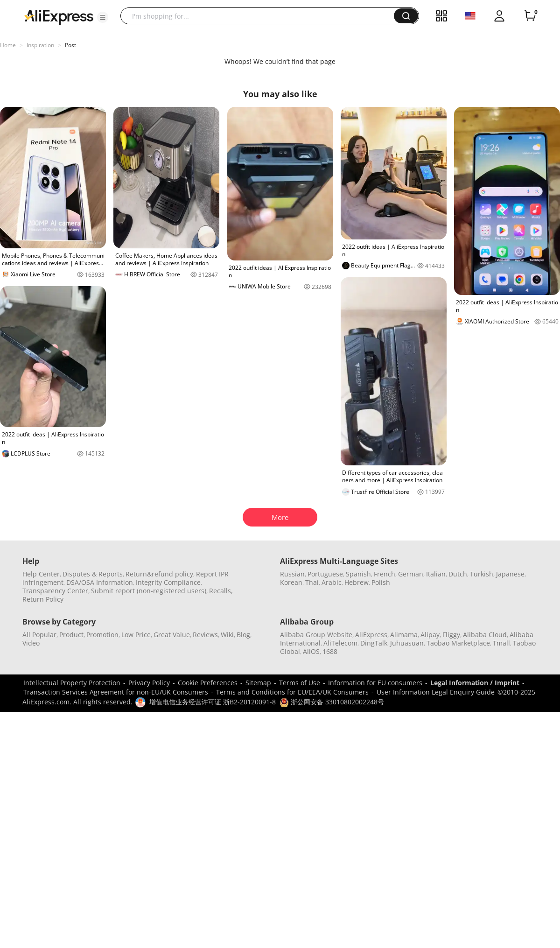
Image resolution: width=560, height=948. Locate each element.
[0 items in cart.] (530, 16)
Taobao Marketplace (458, 643)
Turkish (482, 574)
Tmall (501, 643)
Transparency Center (55, 591)
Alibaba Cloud (485, 635)
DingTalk (374, 643)
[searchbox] (261, 16)
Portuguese (325, 574)
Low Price (136, 635)
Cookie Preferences (208, 683)
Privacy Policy (149, 683)
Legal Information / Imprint (475, 683)
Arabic (332, 582)
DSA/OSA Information (100, 582)
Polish (381, 582)
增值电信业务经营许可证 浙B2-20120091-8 (213, 702)
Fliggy (451, 635)
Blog (243, 635)
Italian (436, 574)
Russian (292, 574)
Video (31, 643)
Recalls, (221, 591)
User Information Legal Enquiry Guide (436, 692)
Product (71, 635)
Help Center (41, 574)
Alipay (430, 635)
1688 (330, 651)
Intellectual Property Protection (72, 683)
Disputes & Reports (93, 574)
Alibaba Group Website (316, 635)
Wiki (227, 635)
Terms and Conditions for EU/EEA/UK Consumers (292, 692)
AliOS (311, 651)
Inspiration (40, 45)
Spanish (358, 574)
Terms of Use (300, 683)
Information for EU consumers (375, 683)
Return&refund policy (159, 574)
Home (8, 45)
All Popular (39, 635)
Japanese (510, 574)
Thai (312, 582)
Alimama (404, 635)
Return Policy (43, 599)
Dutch (458, 574)
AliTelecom (340, 643)
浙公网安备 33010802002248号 (332, 702)
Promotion (102, 635)
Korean (291, 582)
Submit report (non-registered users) (149, 591)
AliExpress (371, 635)
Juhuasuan (407, 643)
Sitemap (258, 683)
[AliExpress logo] (59, 16)
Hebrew (357, 582)
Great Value (172, 635)
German (411, 574)
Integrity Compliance (168, 582)
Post (70, 45)
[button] (103, 17)
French (385, 574)
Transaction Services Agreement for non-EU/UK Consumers (116, 692)
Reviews (205, 635)
